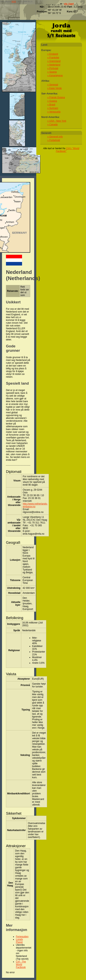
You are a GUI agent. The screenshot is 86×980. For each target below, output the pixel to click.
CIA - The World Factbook (21, 964)
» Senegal (53, 85)
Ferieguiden (22, 937)
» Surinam (53, 108)
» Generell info (55, 137)
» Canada (52, 124)
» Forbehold (54, 140)
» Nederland (54, 65)
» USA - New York (57, 121)
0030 (14, 1)
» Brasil (51, 105)
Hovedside (15, 19)
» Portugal (53, 68)
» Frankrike (53, 58)
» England (53, 54)
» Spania (52, 72)
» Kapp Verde (55, 88)
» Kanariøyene (55, 75)
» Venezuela (54, 112)
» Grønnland (54, 61)
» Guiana (52, 101)
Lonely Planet (19, 941)
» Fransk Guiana (56, 97)
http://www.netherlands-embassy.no (35, 505)
